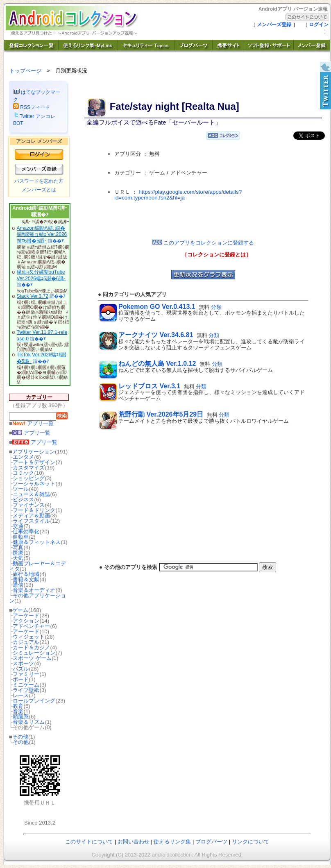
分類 (216, 307)
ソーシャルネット (34, 484)
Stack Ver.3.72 (33, 296)
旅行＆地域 (26, 574)
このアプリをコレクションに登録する (203, 243)
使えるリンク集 (172, 842)
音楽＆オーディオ (34, 590)
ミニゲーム (26, 685)
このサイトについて (89, 842)
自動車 (21, 537)
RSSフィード (32, 107)
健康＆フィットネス (37, 542)
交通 (18, 526)
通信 (18, 585)
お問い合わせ (134, 842)
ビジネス (23, 500)
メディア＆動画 (31, 516)
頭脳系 (21, 717)
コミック (23, 473)
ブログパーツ (211, 842)
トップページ (25, 71)
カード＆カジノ (31, 647)
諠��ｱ (56, 241)
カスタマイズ (29, 468)
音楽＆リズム (29, 722)
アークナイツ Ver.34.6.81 (156, 335)
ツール (21, 489)
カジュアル (26, 642)
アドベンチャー (31, 626)
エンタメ (23, 457)
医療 (18, 553)
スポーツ (23, 663)
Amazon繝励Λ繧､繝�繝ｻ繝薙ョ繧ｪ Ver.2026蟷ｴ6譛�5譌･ (42, 235)
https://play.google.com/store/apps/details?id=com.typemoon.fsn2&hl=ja (178, 195)
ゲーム (20, 610)
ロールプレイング (34, 701)
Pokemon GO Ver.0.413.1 (157, 307)
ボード (21, 679)
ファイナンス (29, 505)
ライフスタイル (31, 521)
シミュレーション (34, 653)
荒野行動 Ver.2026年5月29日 (161, 414)
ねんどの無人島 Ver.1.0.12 (157, 364)
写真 (18, 547)
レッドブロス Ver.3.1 (149, 386)
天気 (18, 558)
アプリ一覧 (33, 423)
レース (21, 695)
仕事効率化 (26, 531)
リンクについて (251, 842)
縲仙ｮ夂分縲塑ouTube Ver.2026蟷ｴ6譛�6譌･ (42, 275)
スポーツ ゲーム (32, 658)
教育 (18, 706)
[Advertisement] (203, 220)
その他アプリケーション (37, 598)
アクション (26, 621)
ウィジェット (29, 637)
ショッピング (29, 478)
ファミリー (26, 674)
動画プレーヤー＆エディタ (37, 566)
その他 (20, 737)
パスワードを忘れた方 (39, 181)
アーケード (26, 615)
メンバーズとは (39, 190)
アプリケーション (34, 452)
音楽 (18, 711)
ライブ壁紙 (26, 690)
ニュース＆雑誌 (31, 494)
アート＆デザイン (34, 462)
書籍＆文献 (26, 579)
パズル (21, 669)
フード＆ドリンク (34, 510)
